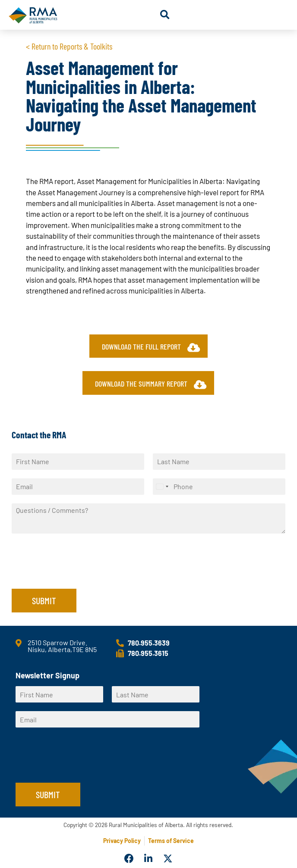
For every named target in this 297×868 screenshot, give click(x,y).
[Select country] (162, 487)
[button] (165, 15)
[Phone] (219, 487)
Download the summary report (151, 384)
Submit (44, 600)
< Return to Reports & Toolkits (69, 46)
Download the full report (151, 347)
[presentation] (77, 575)
